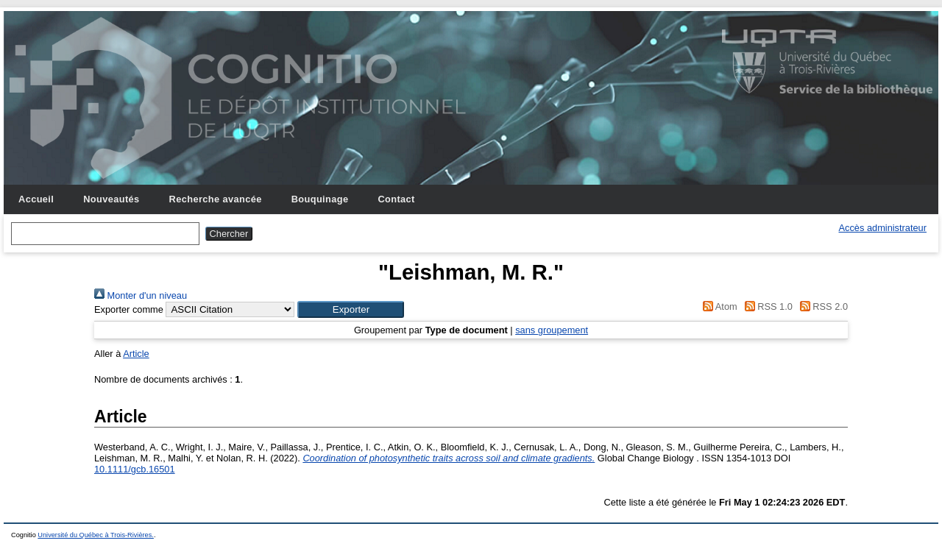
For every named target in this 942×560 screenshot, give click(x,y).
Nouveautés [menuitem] (111, 199)
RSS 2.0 (821, 306)
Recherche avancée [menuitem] (216, 199)
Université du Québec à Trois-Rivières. (96, 535)
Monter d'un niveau (141, 295)
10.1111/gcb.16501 (135, 469)
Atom (718, 306)
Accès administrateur (883, 228)
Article (136, 354)
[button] (351, 309)
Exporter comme (129, 309)
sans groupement (552, 330)
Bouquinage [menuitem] (320, 199)
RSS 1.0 (766, 306)
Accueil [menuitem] (36, 199)
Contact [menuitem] (396, 199)
